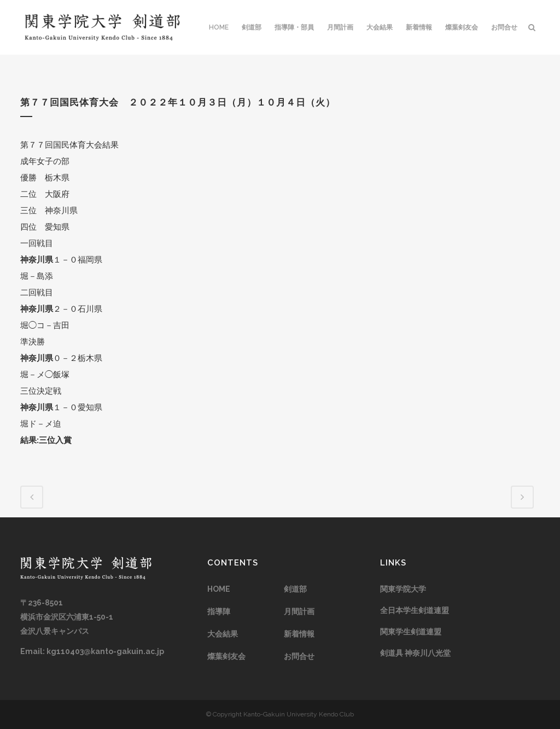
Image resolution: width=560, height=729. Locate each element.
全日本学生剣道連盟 (415, 610)
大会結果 (223, 634)
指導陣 (219, 611)
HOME (219, 589)
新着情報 (299, 634)
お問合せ (299, 656)
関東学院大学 (403, 589)
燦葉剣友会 (226, 656)
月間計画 (299, 611)
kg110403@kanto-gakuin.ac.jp (105, 651)
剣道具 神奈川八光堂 (415, 653)
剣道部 (295, 589)
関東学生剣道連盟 (411, 632)
